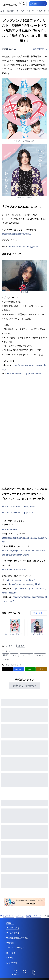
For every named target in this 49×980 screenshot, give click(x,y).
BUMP (6, 655)
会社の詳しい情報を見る (25, 686)
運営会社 (10, 923)
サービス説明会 (13, 933)
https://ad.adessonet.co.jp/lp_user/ (18, 513)
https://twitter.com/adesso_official (25, 584)
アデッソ (14, 655)
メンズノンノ (40, 655)
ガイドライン (12, 953)
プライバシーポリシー (15, 948)
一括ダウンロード (39, 613)
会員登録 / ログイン (38, 4)
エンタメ (20, 11)
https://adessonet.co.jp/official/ (21, 580)
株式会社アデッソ (40, 49)
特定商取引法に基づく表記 (17, 938)
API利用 (10, 958)
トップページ (7, 916)
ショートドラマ (26, 655)
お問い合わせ (12, 963)
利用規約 (10, 943)
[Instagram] (15, 973)
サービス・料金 (13, 928)
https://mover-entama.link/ (14, 570)
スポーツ (30, 11)
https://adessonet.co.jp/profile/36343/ (24, 374)
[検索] (24, 4)
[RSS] (34, 973)
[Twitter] (25, 973)
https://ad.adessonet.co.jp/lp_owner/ (18, 506)
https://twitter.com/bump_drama (24, 246)
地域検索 (10, 11)
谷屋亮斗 (6, 660)
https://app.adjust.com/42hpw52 (16, 234)
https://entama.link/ (10, 529)
